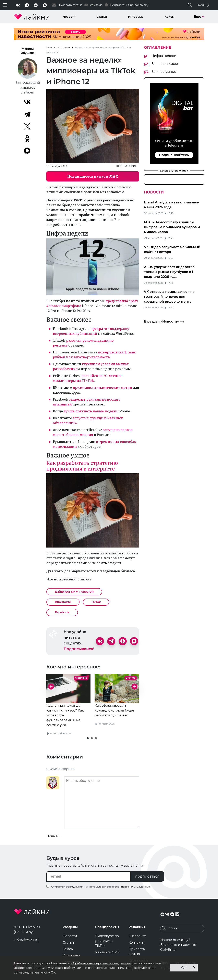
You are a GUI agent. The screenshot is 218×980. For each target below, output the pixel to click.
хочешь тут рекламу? (174, 171)
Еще (199, 17)
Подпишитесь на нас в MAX (93, 176)
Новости (69, 17)
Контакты (136, 943)
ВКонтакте (63, 602)
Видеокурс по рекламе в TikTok (107, 941)
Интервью (136, 17)
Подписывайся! (79, 649)
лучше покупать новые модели (91, 411)
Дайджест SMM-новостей (74, 592)
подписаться (147, 876)
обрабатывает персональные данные (101, 963)
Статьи (102, 17)
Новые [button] (52, 836)
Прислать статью (137, 951)
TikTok (96, 602)
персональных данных (136, 887)
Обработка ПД (26, 940)
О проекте (137, 936)
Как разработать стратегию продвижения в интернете (82, 466)
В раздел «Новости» (164, 322)
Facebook (62, 612)
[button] (88, 738)
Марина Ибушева (28, 51)
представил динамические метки (102, 388)
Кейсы (169, 17)
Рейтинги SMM (108, 952)
